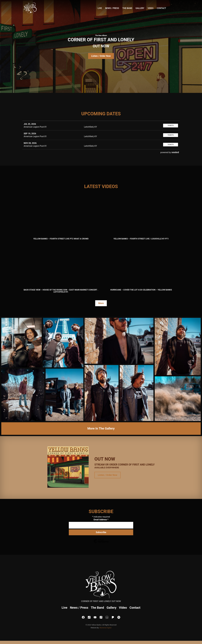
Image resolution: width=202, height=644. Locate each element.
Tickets (171, 125)
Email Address (101, 520)
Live (100, 8)
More (101, 303)
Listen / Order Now (101, 56)
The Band (127, 8)
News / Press (112, 8)
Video (151, 8)
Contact (161, 8)
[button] (22, 343)
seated (175, 152)
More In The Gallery (101, 428)
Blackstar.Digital (106, 628)
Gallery (140, 8)
